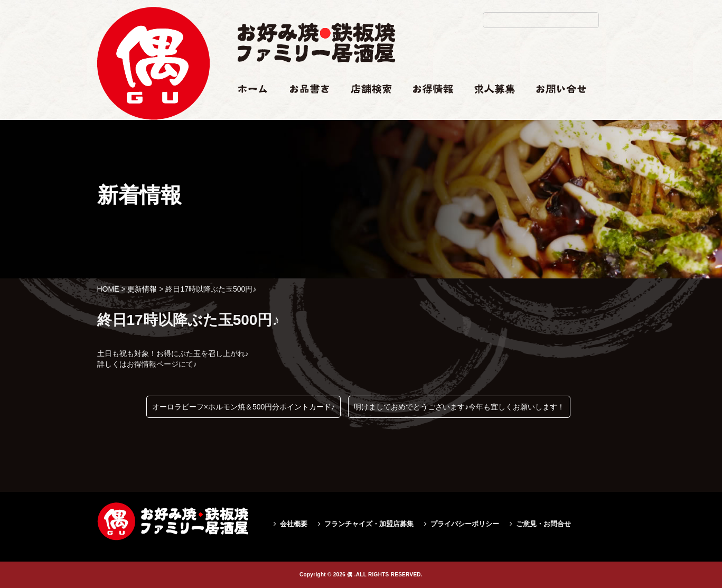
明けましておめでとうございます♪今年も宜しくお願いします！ (459, 407)
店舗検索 (365, 109)
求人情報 (489, 109)
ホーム (248, 109)
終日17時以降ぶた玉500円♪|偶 (153, 141)
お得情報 (428, 109)
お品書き (305, 109)
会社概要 (294, 524)
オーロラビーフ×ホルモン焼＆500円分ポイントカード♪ (244, 407)
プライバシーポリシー (465, 524)
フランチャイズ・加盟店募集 (369, 524)
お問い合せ (555, 109)
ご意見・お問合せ (543, 524)
